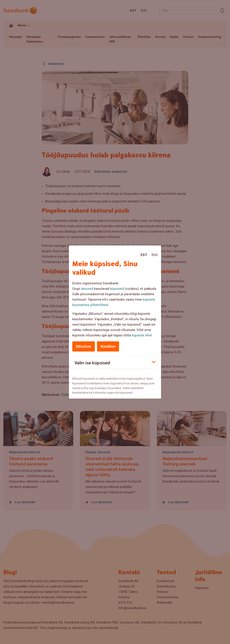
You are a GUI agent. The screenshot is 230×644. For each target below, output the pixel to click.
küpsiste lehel (142, 335)
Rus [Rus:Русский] (155, 255)
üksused (87, 289)
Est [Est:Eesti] (144, 255)
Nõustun (84, 346)
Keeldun (108, 346)
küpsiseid (117, 289)
